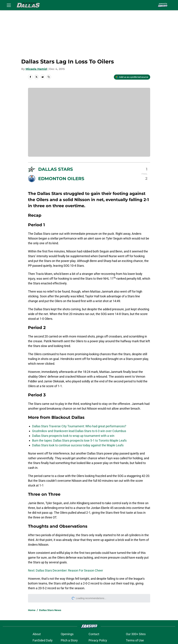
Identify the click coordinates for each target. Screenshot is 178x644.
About (37, 634)
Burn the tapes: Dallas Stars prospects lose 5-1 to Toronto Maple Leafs (79, 440)
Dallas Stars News (50, 610)
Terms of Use (135, 640)
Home (32, 610)
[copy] (49, 77)
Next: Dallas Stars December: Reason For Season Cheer (65, 570)
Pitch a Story (69, 640)
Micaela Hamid (36, 69)
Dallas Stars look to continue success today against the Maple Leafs (78, 445)
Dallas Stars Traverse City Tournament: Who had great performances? (79, 426)
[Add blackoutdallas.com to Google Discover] (132, 77)
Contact (94, 634)
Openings (67, 634)
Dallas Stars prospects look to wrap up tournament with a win (73, 436)
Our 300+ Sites (136, 634)
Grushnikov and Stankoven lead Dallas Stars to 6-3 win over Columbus (79, 431)
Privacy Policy (98, 640)
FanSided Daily (43, 640)
